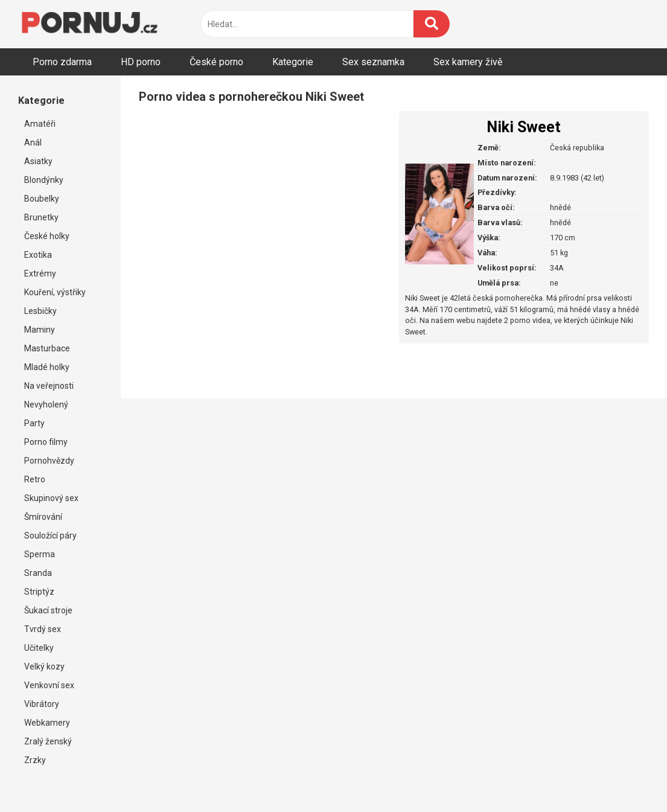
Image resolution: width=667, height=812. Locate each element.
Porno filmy (46, 442)
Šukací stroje (48, 610)
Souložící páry (50, 535)
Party (34, 423)
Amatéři (40, 124)
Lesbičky (40, 311)
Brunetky (41, 217)
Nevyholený (46, 404)
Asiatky (38, 161)
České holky (47, 236)
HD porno (141, 62)
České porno (216, 62)
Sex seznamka (373, 62)
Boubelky (42, 199)
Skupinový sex (51, 498)
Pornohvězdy (49, 461)
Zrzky (35, 760)
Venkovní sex (49, 685)
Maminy (40, 330)
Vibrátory (42, 704)
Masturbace (47, 348)
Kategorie (293, 62)
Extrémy (40, 273)
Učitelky (39, 648)
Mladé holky (47, 367)
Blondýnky (44, 180)
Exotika (38, 255)
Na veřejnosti (49, 386)
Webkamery (47, 723)
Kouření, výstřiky (55, 292)
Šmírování (43, 517)
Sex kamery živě (468, 62)
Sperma (40, 554)
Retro (35, 479)
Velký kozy (44, 667)
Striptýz (39, 592)
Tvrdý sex (43, 629)
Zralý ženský (48, 741)
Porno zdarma (62, 62)
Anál (33, 142)
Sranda (38, 573)
